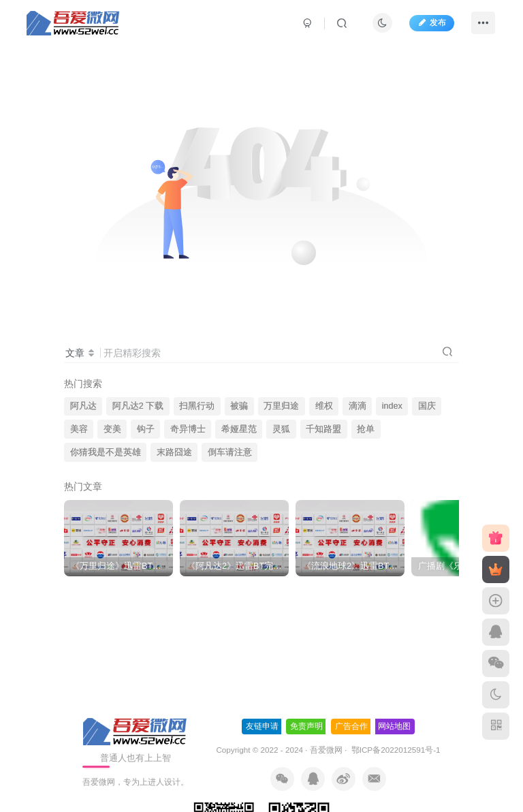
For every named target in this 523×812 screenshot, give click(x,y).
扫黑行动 (197, 406)
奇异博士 (188, 429)
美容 (79, 429)
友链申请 (262, 726)
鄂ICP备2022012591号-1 (394, 750)
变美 (112, 429)
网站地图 (394, 726)
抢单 (366, 429)
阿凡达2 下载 (138, 406)
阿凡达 (83, 406)
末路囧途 (174, 452)
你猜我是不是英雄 (106, 452)
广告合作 (351, 726)
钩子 (146, 429)
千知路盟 (323, 429)
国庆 (427, 406)
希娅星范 (239, 429)
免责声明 (306, 726)
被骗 (239, 406)
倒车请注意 (230, 452)
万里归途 (281, 406)
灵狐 (281, 429)
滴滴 (358, 406)
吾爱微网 (326, 750)
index (392, 406)
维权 (324, 406)
